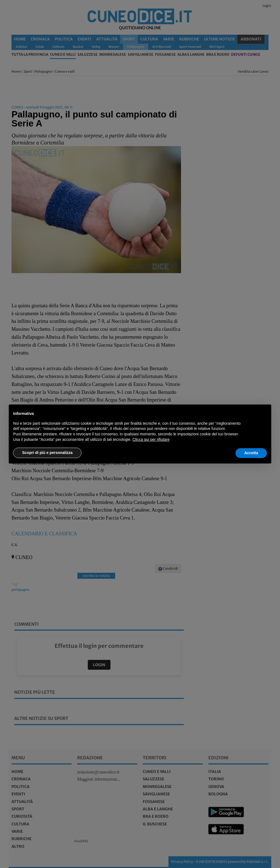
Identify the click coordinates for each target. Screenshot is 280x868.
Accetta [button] (251, 453)
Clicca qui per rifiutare (151, 439)
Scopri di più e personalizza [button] (47, 453)
